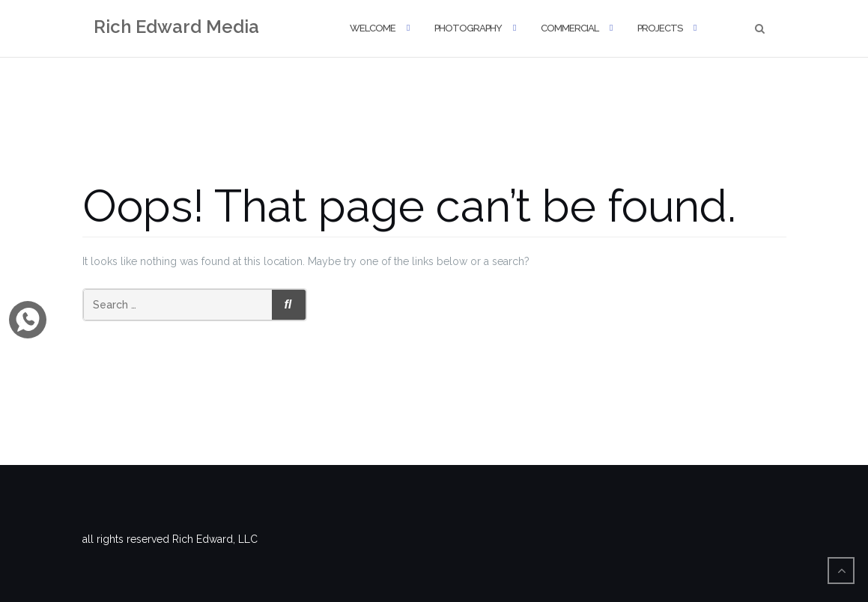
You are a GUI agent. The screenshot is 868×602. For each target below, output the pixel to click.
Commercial (570, 28)
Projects (660, 28)
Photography (468, 28)
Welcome (373, 28)
